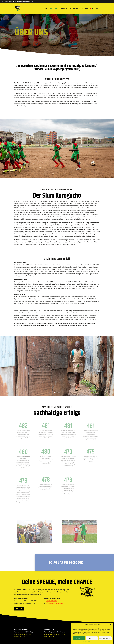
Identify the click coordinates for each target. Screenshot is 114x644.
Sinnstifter (65, 9)
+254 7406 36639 (50, 636)
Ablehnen (92, 638)
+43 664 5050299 (51, 601)
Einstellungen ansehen (105, 638)
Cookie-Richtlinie (87, 642)
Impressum (99, 642)
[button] (111, 625)
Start (46, 9)
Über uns (53, 9)
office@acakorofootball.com (54, 603)
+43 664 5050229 (20, 636)
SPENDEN (19, 609)
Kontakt (85, 9)
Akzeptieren (79, 638)
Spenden (76, 9)
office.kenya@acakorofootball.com (55, 634)
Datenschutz (93, 642)
